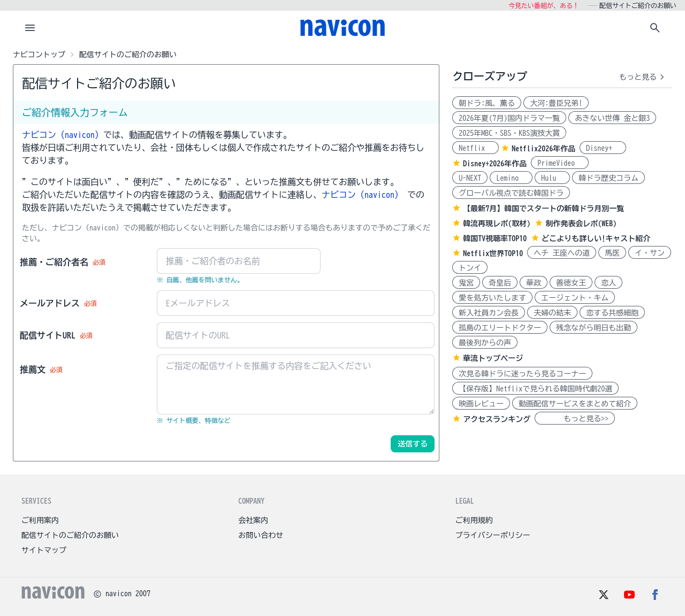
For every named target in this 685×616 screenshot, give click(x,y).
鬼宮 (466, 283)
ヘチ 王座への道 (562, 253)
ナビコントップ (39, 55)
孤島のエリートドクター (500, 328)
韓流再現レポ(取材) (497, 224)
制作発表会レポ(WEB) (581, 224)
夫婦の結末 (552, 313)
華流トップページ (493, 358)
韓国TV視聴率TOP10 (495, 238)
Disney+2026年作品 (495, 164)
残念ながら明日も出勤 (593, 328)
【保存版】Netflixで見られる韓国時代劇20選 (535, 389)
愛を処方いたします (492, 298)
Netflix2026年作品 (543, 149)
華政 (534, 283)
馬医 (612, 253)
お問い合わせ (261, 535)
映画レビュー (481, 404)
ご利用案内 (40, 520)
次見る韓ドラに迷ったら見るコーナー (522, 374)
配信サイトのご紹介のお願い (70, 535)
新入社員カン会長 (489, 313)
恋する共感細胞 (612, 313)
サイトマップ (44, 550)
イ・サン (650, 253)
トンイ (470, 268)
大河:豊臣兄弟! (556, 103)
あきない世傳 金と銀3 (612, 118)
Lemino (511, 178)
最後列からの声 (485, 343)
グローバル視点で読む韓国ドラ (511, 193)
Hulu (552, 178)
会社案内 (253, 520)
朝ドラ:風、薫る (487, 103)
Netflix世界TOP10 (493, 253)
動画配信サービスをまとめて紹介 (575, 404)
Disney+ (603, 148)
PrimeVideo (560, 163)
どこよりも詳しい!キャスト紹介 (596, 238)
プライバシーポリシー (493, 535)
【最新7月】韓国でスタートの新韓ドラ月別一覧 (543, 209)
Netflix (475, 148)
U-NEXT (470, 178)
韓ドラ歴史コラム (608, 178)
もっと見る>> (575, 419)
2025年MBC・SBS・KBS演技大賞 (509, 133)
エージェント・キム (575, 298)
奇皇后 (500, 283)
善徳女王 (571, 283)
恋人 (608, 283)
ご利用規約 (474, 520)
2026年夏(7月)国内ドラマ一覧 (509, 118)
